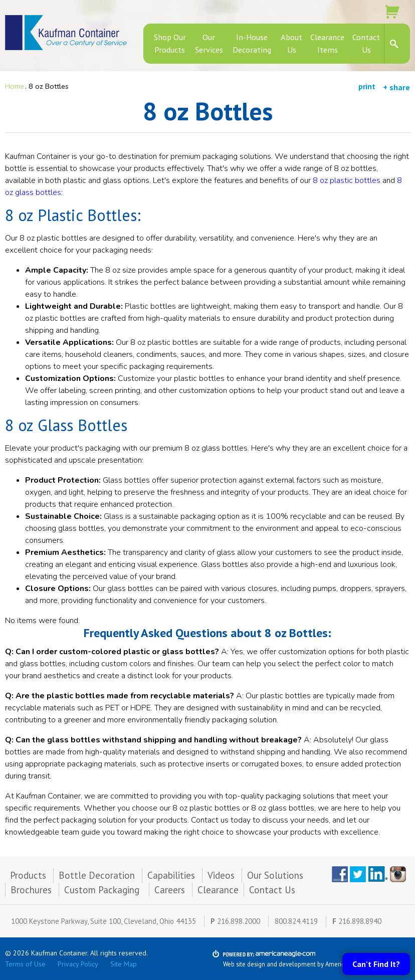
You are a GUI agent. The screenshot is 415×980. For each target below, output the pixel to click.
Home (15, 86)
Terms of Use (25, 964)
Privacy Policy (78, 964)
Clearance (218, 890)
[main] (207, 477)
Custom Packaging (103, 890)
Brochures (31, 890)
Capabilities (171, 875)
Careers (170, 890)
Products (28, 875)
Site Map (124, 964)
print (367, 86)
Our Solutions (275, 875)
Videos (221, 875)
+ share (396, 87)
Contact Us (272, 890)
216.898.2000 (239, 921)
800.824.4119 (296, 921)
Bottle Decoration (97, 875)
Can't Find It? (376, 964)
